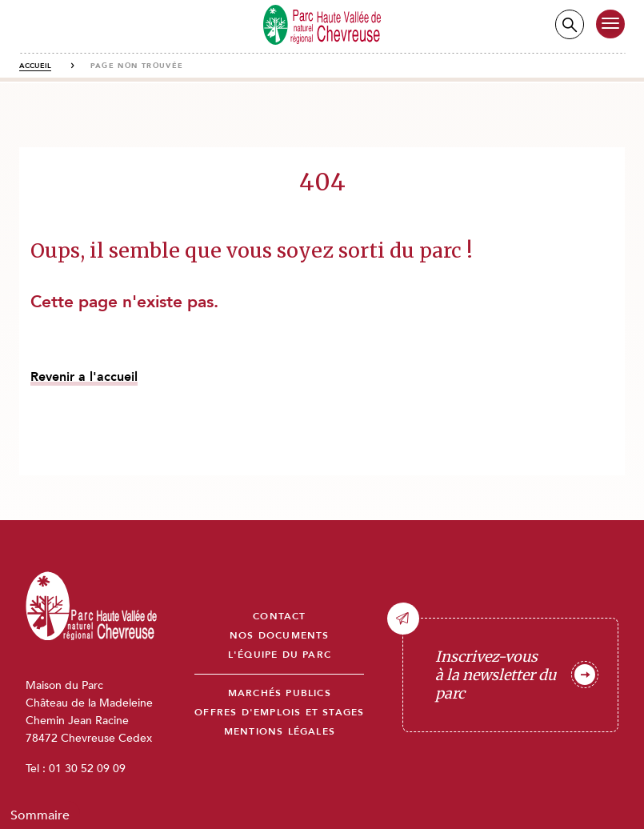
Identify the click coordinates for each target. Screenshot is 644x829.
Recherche (570, 24)
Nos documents (280, 636)
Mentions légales (280, 732)
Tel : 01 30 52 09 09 (76, 769)
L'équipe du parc (280, 655)
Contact (279, 617)
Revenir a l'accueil (84, 377)
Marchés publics (280, 693)
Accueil (35, 66)
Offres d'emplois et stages (279, 713)
